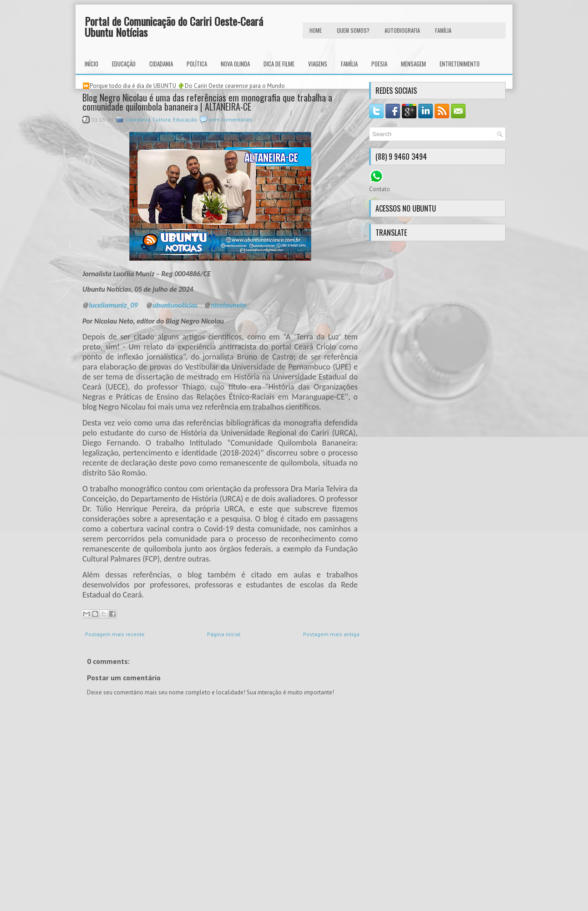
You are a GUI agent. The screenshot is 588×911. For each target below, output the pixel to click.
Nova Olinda (235, 64)
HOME (316, 30)
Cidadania (161, 64)
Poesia (379, 64)
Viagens (318, 64)
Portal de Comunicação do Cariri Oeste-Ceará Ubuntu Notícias (174, 26)
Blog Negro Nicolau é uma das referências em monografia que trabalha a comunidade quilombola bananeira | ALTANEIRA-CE (207, 102)
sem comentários (231, 119)
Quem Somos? (353, 30)
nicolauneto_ (230, 305)
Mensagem (413, 64)
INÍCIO (91, 64)
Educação (124, 64)
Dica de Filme (279, 64)
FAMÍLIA (443, 30)
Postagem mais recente (115, 634)
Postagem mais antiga (331, 634)
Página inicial (224, 634)
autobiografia (402, 30)
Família (349, 64)
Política (197, 64)
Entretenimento (460, 64)
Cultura (162, 119)
